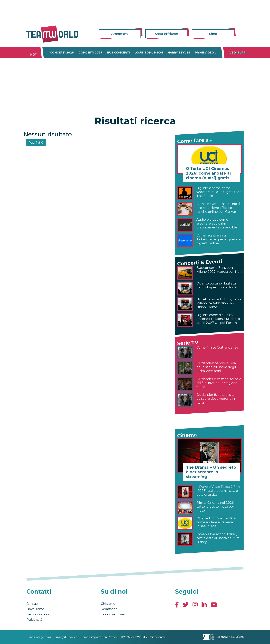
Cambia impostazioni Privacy (99, 637)
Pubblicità (34, 620)
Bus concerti (118, 53)
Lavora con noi (38, 614)
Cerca (241, 34)
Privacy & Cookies (66, 637)
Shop (213, 34)
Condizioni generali (39, 637)
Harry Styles (179, 53)
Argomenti (120, 34)
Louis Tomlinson (149, 53)
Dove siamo (35, 609)
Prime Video (204, 53)
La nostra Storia (113, 614)
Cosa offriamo (166, 34)
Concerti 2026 (62, 53)
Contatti (33, 604)
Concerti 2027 (90, 53)
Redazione (109, 609)
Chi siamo (108, 604)
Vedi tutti (238, 53)
